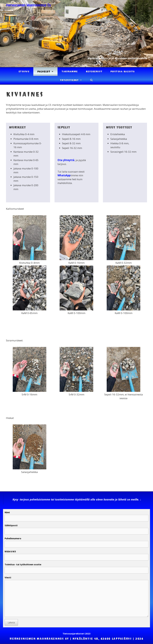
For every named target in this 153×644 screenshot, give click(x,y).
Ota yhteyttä (66, 160)
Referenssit (94, 72)
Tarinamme (70, 72)
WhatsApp (64, 175)
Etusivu (24, 72)
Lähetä (11, 622)
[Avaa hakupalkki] (91, 80)
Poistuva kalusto (122, 72)
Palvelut (47, 72)
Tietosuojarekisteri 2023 (76, 634)
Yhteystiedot (73, 80)
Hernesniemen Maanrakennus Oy (28, 5)
